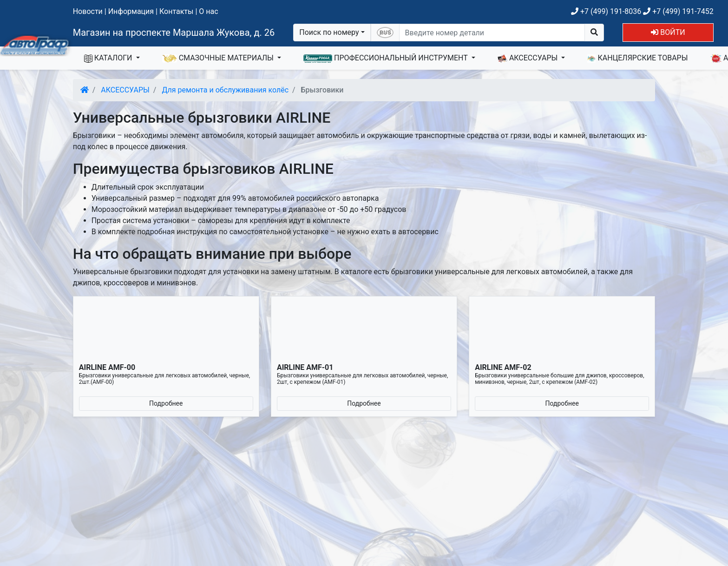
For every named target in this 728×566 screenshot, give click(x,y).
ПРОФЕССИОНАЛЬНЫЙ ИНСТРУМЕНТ (387, 58)
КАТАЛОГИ (109, 58)
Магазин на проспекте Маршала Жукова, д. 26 (174, 33)
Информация (131, 11)
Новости (88, 11)
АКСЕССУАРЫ (529, 58)
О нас (208, 11)
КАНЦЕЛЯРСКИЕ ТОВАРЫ (637, 58)
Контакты (176, 11)
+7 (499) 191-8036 (606, 11)
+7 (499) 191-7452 (678, 11)
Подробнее (166, 403)
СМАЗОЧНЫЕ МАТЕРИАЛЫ (219, 58)
